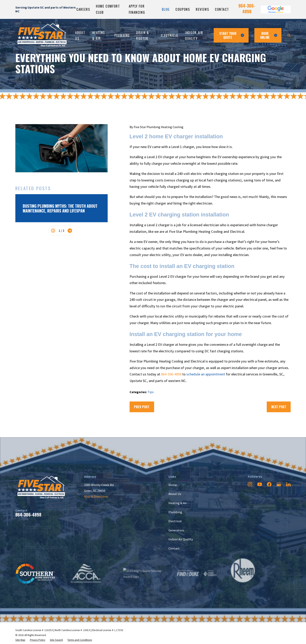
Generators (176, 530)
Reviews (202, 9)
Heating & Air (178, 503)
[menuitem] (20, 640)
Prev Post (142, 407)
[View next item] (70, 231)
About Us (175, 494)
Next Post (279, 407)
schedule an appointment (206, 374)
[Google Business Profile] (279, 484)
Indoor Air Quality (181, 539)
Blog (166, 9)
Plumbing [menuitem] (122, 35)
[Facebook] (269, 484)
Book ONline (269, 35)
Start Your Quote (232, 35)
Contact (222, 9)
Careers (83, 9)
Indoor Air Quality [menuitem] (194, 35)
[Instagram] (250, 484)
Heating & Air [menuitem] (99, 35)
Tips (151, 392)
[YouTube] (260, 484)
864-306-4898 (247, 8)
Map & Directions (96, 496)
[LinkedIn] (288, 484)
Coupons (183, 9)
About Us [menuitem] (80, 35)
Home (173, 485)
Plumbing (175, 512)
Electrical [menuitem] (170, 35)
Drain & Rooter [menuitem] (143, 35)
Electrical (175, 521)
